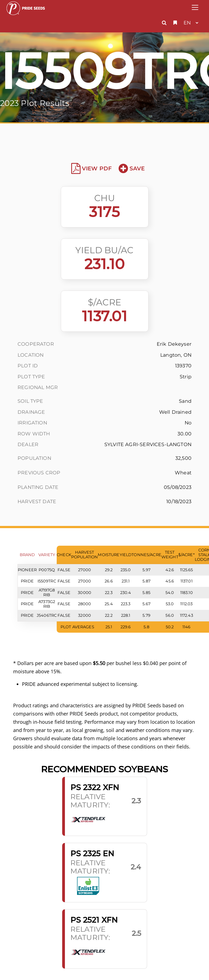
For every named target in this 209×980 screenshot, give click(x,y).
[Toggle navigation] (195, 7)
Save (132, 168)
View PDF (92, 168)
